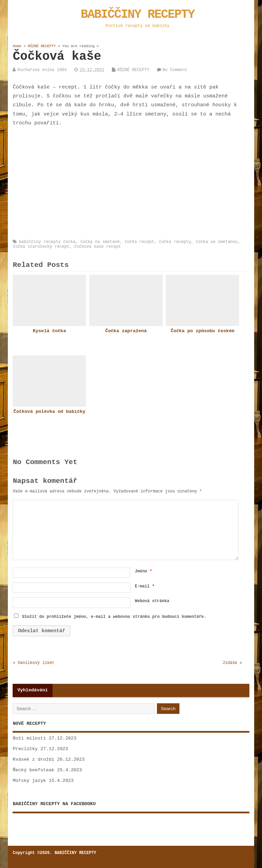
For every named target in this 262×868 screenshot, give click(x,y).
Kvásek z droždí (33, 759)
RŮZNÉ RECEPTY (133, 70)
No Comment (175, 70)
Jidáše (230, 663)
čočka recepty (175, 242)
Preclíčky (25, 749)
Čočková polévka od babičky (50, 412)
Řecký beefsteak (33, 770)
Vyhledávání (33, 690)
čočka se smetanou (217, 242)
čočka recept (139, 242)
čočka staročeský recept (41, 247)
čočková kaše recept (98, 247)
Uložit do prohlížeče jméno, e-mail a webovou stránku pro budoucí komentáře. (114, 617)
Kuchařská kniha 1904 (42, 70)
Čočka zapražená (126, 331)
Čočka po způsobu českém (203, 331)
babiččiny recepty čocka (47, 242)
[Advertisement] (137, 184)
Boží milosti (29, 738)
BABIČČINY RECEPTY (138, 15)
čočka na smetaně (100, 242)
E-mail (145, 586)
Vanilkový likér (36, 663)
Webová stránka (152, 601)
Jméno (143, 571)
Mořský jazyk (29, 781)
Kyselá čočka (49, 331)
